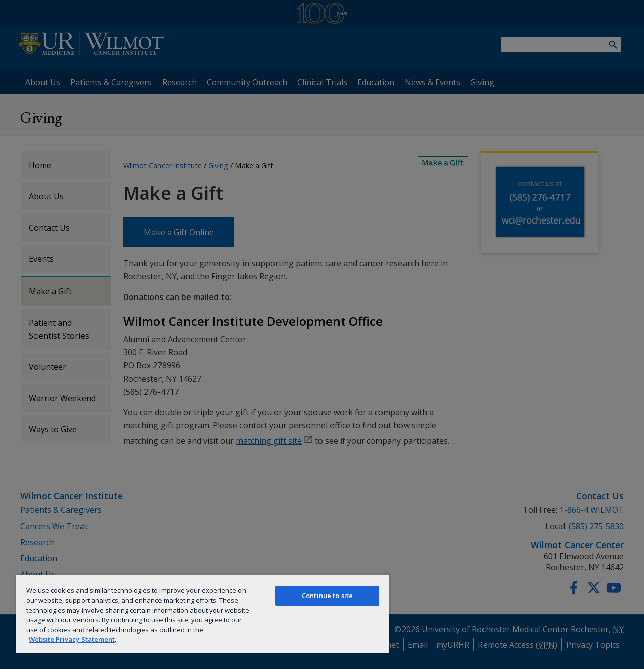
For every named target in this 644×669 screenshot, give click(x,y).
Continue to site (327, 596)
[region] (203, 614)
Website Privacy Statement (72, 639)
